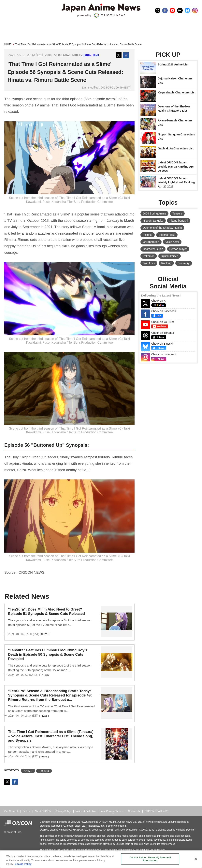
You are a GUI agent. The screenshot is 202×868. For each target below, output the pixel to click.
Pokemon (149, 256)
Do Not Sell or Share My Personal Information (150, 859)
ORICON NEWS (31, 572)
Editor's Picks (167, 235)
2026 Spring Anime (154, 214)
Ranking (166, 263)
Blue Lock (149, 263)
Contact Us (134, 811)
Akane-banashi (179, 221)
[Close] (196, 859)
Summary (184, 263)
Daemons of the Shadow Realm (162, 228)
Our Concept (11, 811)
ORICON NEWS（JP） (157, 811)
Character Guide (153, 249)
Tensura (44, 771)
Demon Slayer (178, 249)
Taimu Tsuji (91, 55)
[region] (101, 859)
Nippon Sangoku (153, 221)
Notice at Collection (86, 811)
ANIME (28, 771)
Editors (26, 811)
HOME (8, 44)
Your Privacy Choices (112, 811)
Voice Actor (172, 242)
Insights (148, 235)
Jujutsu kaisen (170, 256)
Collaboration (151, 242)
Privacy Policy (63, 811)
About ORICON (43, 811)
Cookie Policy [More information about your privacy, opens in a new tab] (23, 864)
